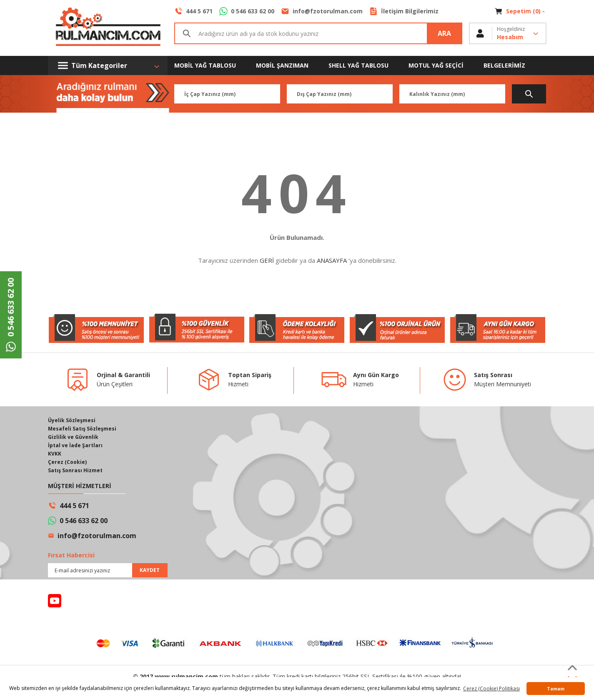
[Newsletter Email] (108, 570)
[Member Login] (508, 33)
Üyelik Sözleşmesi (72, 420)
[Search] (318, 33)
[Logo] (108, 28)
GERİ (267, 260)
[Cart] (520, 11)
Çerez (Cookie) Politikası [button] (491, 689)
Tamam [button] (556, 689)
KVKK (55, 454)
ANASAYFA (332, 260)
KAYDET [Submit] (150, 570)
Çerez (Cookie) (67, 462)
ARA (444, 33)
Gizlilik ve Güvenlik (73, 437)
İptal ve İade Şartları (75, 445)
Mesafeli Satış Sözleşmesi (82, 429)
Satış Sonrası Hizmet (75, 470)
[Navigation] (108, 65)
